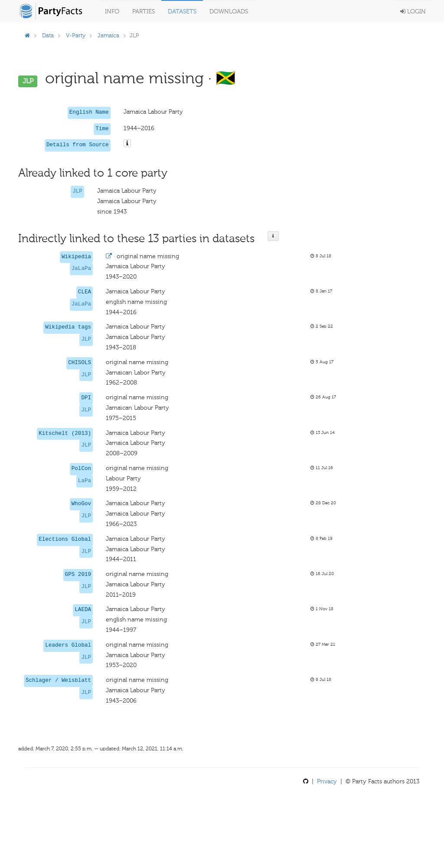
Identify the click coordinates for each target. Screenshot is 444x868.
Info (112, 12)
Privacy (327, 781)
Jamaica (108, 35)
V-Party (76, 35)
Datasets (182, 12)
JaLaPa (81, 269)
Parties (144, 12)
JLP (77, 191)
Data (48, 35)
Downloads (229, 12)
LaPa (85, 481)
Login (413, 12)
